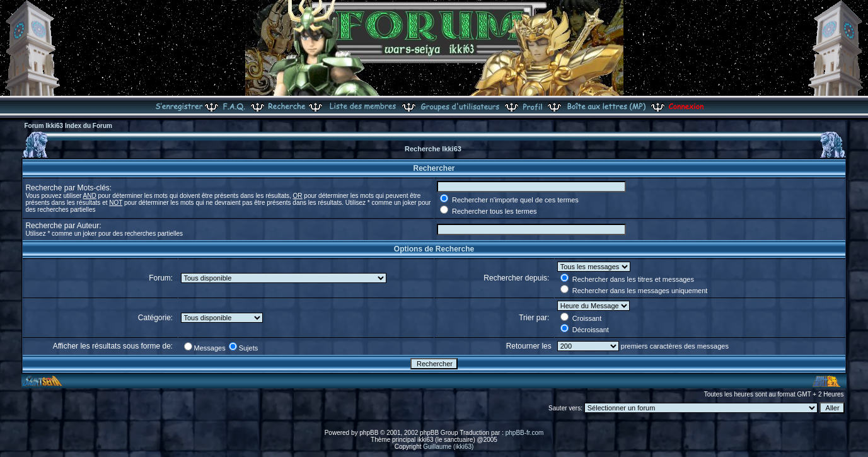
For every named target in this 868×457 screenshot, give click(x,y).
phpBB (369, 433)
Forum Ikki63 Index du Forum (68, 126)
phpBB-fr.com (525, 433)
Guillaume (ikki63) (448, 447)
